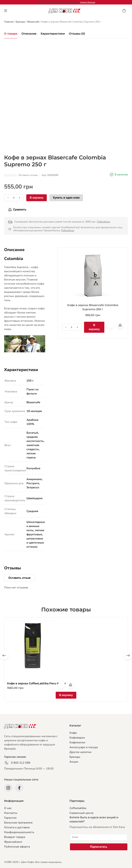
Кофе (73, 733)
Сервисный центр (81, 813)
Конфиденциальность (19, 832)
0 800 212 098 (21, 763)
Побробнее (103, 222)
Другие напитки (80, 752)
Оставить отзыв (28, 175)
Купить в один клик (66, 198)
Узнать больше (88, 2)
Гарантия (10, 818)
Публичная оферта (17, 847)
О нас (8, 808)
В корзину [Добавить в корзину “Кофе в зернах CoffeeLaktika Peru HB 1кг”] (66, 695)
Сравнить (20, 210)
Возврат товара (15, 837)
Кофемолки (77, 742)
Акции (74, 762)
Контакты (11, 813)
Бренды (75, 757)
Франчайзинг (13, 842)
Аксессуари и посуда (84, 747)
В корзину (37, 198)
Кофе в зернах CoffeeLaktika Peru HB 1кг (37, 683)
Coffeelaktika (78, 808)
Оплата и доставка (17, 827)
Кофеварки (77, 738)
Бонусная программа (18, 823)
